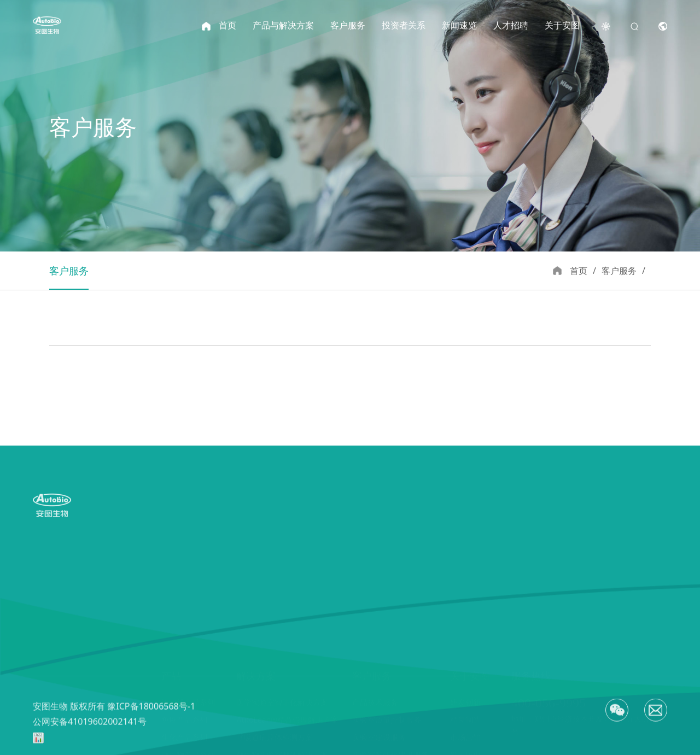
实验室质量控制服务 (387, 642)
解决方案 (256, 598)
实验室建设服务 (379, 659)
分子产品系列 (184, 694)
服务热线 (531, 598)
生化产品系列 (184, 659)
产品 (171, 598)
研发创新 (465, 624)
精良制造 (465, 642)
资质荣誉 (465, 694)
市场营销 (465, 659)
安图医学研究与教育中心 (394, 712)
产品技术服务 (375, 624)
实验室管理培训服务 (387, 694)
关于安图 (470, 598)
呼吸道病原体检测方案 (275, 659)
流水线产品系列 (188, 624)
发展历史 (465, 677)
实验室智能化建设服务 (390, 677)
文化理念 (465, 712)
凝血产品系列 (184, 712)
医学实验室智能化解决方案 (282, 624)
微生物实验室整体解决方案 (282, 677)
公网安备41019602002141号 (90, 741)
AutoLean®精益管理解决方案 (287, 642)
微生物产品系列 (188, 677)
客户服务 (372, 598)
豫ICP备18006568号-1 (151, 726)
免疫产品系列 (184, 642)
